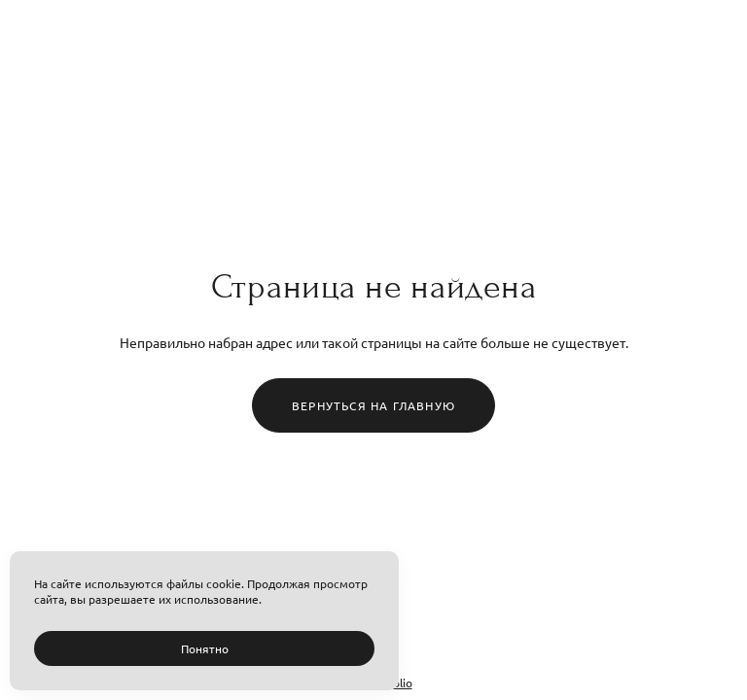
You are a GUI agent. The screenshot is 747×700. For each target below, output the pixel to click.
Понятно (205, 648)
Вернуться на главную (373, 405)
